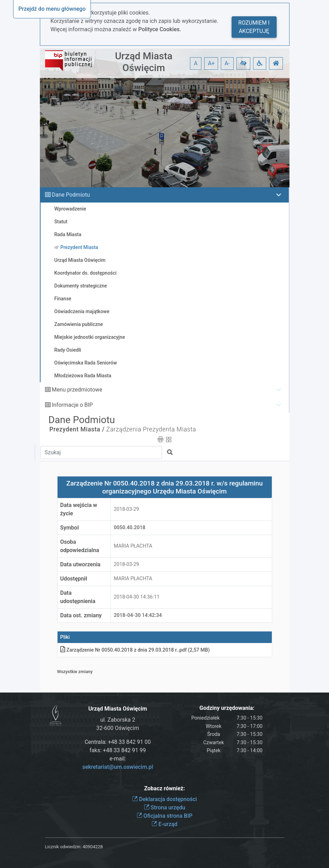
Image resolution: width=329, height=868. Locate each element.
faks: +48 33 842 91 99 (118, 750)
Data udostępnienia (78, 597)
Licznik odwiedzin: (63, 847)
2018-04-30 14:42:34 (138, 615)
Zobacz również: (165, 788)
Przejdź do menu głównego (52, 9)
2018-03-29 (126, 509)
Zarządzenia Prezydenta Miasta (151, 429)
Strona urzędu (165, 807)
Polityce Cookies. (160, 29)
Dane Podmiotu (71, 195)
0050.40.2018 (129, 528)
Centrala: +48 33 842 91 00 (118, 742)
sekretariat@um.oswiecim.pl (118, 767)
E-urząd (164, 824)
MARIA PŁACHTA (133, 546)
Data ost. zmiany (81, 615)
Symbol (70, 528)
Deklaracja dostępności (164, 799)
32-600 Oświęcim (118, 728)
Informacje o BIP (72, 405)
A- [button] (227, 63)
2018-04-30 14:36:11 (137, 597)
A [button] (196, 63)
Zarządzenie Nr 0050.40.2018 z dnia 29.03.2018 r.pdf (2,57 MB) (135, 650)
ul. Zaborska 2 (118, 720)
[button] (243, 63)
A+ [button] (211, 63)
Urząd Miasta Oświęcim (144, 62)
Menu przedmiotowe (77, 390)
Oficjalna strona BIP (164, 816)
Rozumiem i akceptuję (254, 27)
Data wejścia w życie (79, 509)
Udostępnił (74, 579)
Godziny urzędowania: (227, 708)
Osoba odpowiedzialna (80, 546)
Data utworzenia (80, 564)
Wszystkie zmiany (75, 672)
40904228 (93, 847)
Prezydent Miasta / (77, 429)
